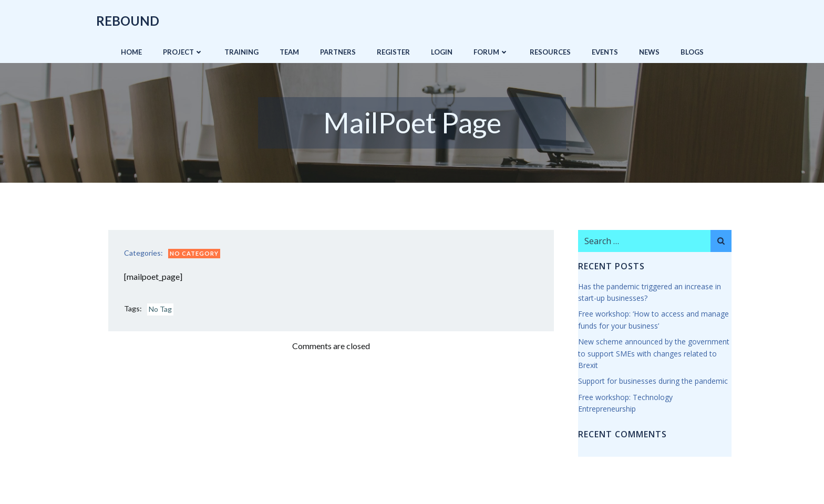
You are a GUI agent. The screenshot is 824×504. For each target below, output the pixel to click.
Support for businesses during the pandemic (653, 381)
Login (442, 52)
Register (393, 52)
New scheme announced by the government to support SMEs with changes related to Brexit (654, 353)
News (649, 52)
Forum (491, 52)
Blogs (692, 52)
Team (289, 52)
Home (131, 52)
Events (605, 52)
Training (241, 52)
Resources (550, 52)
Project (183, 52)
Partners (338, 52)
